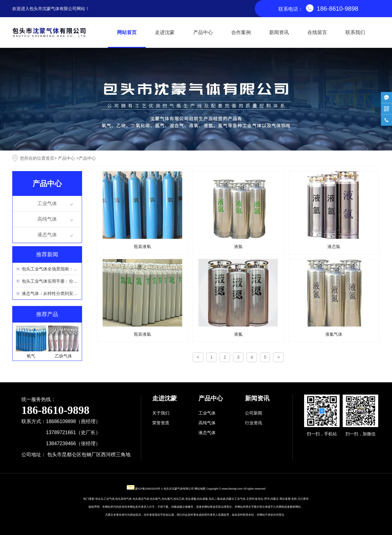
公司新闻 (254, 413)
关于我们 (161, 413)
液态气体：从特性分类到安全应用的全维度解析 (67, 293)
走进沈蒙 (165, 32)
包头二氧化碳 (217, 499)
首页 (50, 158)
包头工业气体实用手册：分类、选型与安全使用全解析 (73, 281)
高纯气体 (47, 219)
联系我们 (355, 32)
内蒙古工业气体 (236, 499)
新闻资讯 (279, 32)
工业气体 (47, 203)
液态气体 (47, 235)
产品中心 (203, 32)
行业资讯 (254, 423)
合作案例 (241, 32)
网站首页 (127, 32)
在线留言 (317, 32)
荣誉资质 (161, 423)
